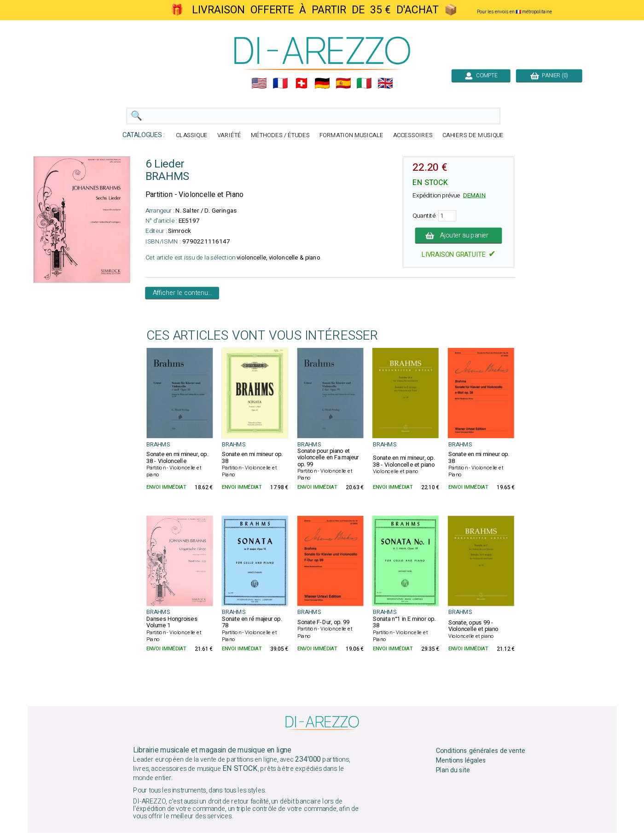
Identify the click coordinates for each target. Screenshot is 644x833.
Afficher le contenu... (182, 293)
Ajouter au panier (458, 236)
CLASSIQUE (192, 136)
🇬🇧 (385, 83)
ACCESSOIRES (412, 136)
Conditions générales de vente (480, 751)
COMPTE (481, 75)
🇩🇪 (322, 83)
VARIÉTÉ (229, 136)
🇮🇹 (364, 83)
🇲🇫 (280, 83)
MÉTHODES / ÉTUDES (280, 136)
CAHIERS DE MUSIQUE (473, 136)
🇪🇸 (343, 83)
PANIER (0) (549, 75)
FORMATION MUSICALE (351, 136)
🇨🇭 (301, 83)
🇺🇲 (259, 83)
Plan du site (453, 770)
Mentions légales (461, 761)
